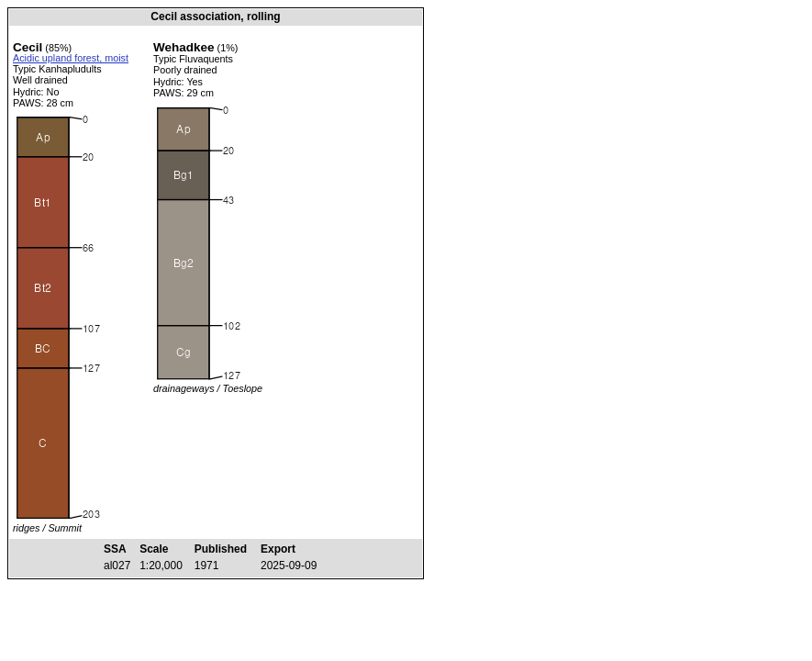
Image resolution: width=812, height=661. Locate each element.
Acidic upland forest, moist (71, 58)
